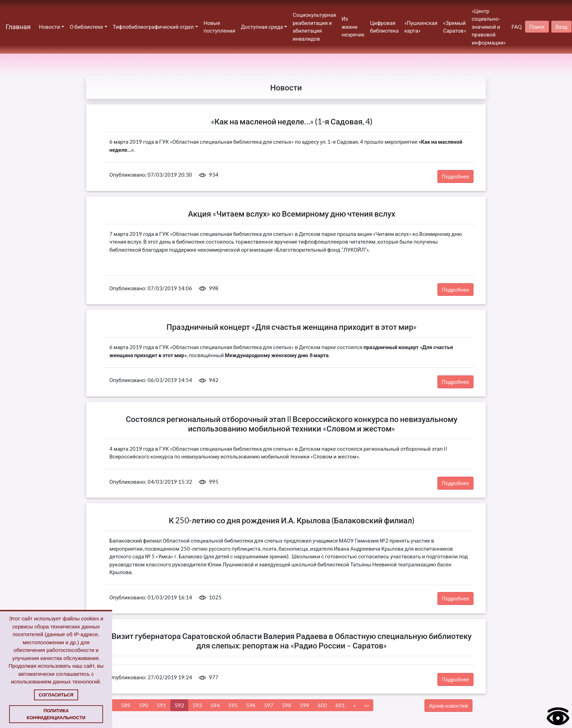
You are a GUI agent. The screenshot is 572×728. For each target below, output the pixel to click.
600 (322, 705)
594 (215, 705)
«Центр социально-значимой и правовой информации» (489, 27)
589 (126, 705)
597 (269, 705)
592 (179, 705)
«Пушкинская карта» (421, 27)
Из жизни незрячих (353, 26)
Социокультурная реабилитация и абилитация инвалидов (314, 27)
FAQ (517, 27)
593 (197, 705)
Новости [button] (49, 27)
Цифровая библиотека (384, 27)
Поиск (537, 27)
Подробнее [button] (456, 176)
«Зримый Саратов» (454, 27)
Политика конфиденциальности (56, 714)
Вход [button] (561, 27)
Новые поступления (219, 27)
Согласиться (56, 695)
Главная (18, 26)
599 (304, 705)
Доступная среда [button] (262, 27)
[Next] (355, 705)
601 (340, 705)
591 (161, 705)
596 (251, 705)
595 (233, 705)
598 (287, 705)
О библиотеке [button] (86, 27)
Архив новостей (448, 706)
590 (144, 705)
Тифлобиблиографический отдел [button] (153, 27)
